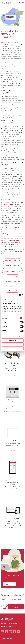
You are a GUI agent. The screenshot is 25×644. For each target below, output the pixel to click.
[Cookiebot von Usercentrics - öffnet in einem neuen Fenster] (18, 295)
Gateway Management (13, 286)
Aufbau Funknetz (13, 291)
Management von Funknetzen (13, 272)
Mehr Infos (12, 375)
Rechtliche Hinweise (7, 626)
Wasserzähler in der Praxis (12, 281)
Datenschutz (13, 624)
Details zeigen (17, 336)
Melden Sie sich (9, 584)
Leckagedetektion (13, 276)
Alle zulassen (12, 340)
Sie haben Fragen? (8, 638)
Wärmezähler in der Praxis (13, 260)
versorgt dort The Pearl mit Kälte (10, 224)
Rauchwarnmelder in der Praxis (13, 266)
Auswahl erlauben (12, 344)
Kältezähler (4, 42)
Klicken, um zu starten (16, 607)
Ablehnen (12, 348)
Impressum (4, 624)
